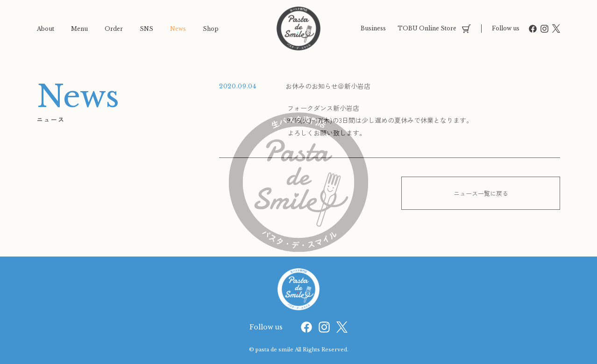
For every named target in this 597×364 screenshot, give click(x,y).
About (46, 29)
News (178, 29)
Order (114, 29)
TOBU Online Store (434, 29)
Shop (211, 29)
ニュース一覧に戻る (481, 193)
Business (373, 29)
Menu (79, 29)
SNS (146, 29)
